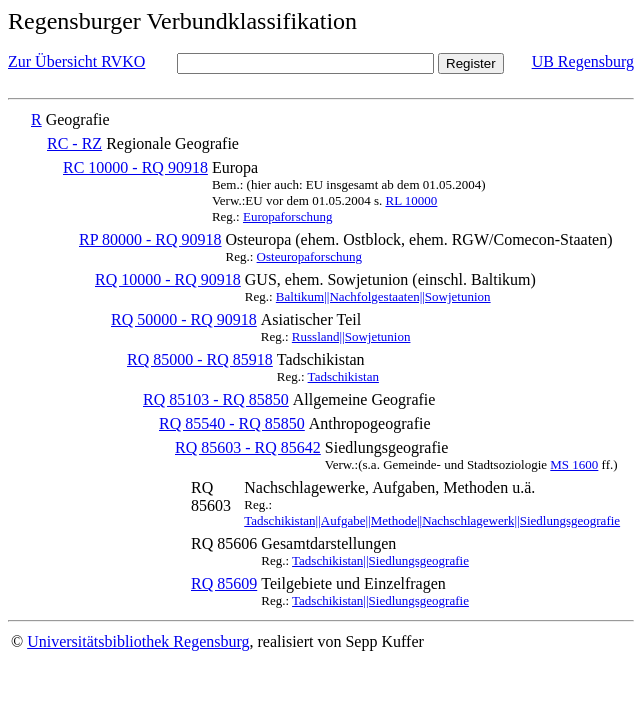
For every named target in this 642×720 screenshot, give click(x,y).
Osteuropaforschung (309, 256)
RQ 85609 (224, 583)
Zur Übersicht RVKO (76, 61)
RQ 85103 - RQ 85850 (216, 399)
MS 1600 (574, 464)
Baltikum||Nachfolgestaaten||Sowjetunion (383, 296)
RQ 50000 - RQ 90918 (184, 319)
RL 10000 (411, 200)
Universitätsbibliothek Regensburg (138, 641)
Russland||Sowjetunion (351, 336)
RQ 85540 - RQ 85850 (232, 423)
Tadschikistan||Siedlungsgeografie (380, 560)
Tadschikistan (343, 376)
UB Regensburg (583, 61)
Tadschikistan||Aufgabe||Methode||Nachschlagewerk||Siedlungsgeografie (432, 520)
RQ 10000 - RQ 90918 (168, 279)
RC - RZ (74, 143)
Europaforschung (288, 216)
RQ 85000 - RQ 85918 (200, 359)
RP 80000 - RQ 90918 (150, 239)
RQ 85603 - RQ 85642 (248, 447)
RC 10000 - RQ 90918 (135, 167)
